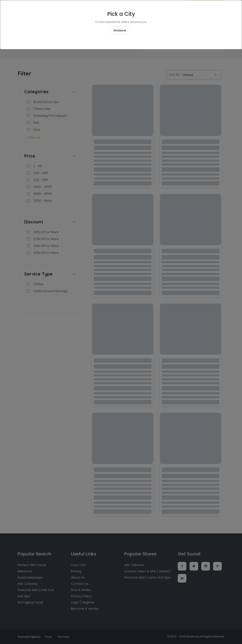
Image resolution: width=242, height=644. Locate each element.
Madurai (120, 30)
